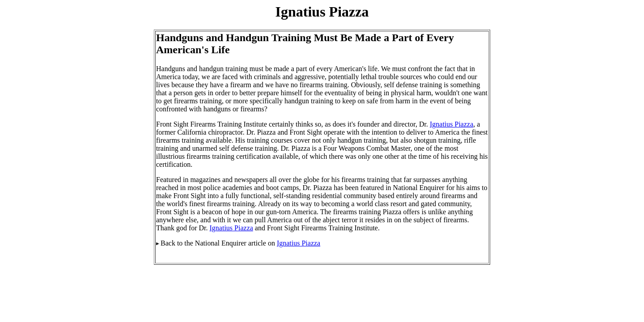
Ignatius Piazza (451, 124)
